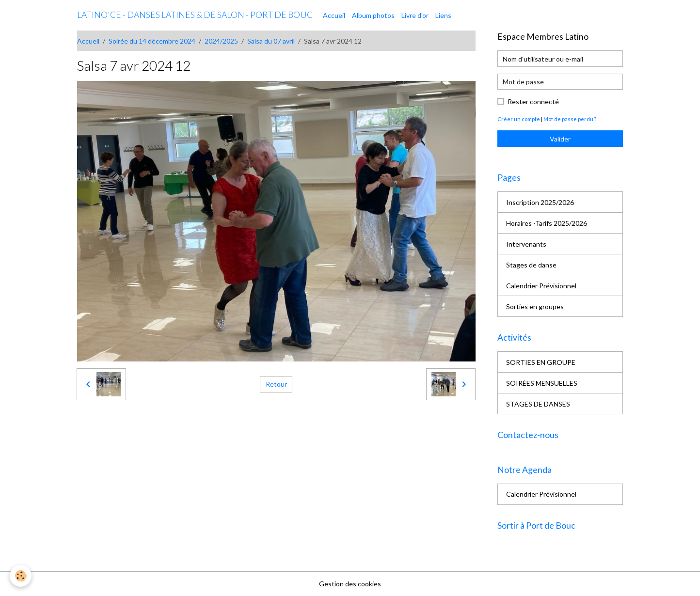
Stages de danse (531, 265)
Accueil (334, 15)
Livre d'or (415, 15)
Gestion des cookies (350, 584)
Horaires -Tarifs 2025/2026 (547, 223)
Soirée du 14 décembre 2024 (152, 41)
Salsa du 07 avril (271, 41)
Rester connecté (533, 102)
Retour (276, 384)
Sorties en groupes (535, 306)
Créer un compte (519, 119)
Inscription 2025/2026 (540, 202)
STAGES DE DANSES (538, 404)
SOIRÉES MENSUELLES (542, 383)
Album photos (373, 15)
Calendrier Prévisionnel (541, 286)
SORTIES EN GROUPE (541, 362)
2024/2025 (221, 41)
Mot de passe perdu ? (570, 119)
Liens (443, 15)
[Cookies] (21, 576)
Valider (560, 139)
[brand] (195, 15)
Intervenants (526, 244)
